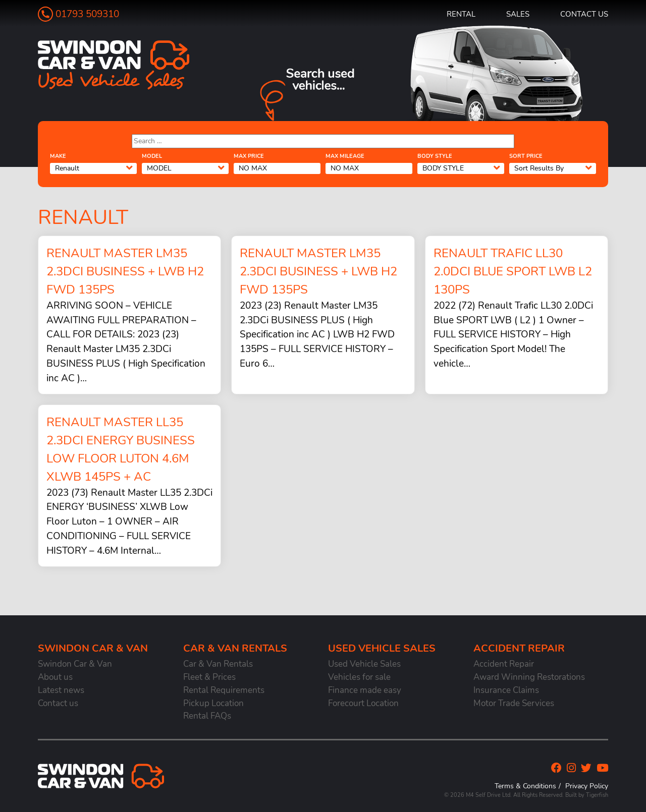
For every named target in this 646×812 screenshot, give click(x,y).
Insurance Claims (506, 690)
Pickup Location (213, 703)
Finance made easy (365, 690)
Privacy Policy (587, 786)
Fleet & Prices (209, 677)
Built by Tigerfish (587, 795)
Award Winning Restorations (529, 677)
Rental (461, 14)
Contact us (584, 14)
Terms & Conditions (525, 786)
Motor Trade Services (514, 703)
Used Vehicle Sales (364, 664)
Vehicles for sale (359, 677)
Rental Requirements (224, 690)
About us (55, 677)
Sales (518, 14)
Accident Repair (504, 664)
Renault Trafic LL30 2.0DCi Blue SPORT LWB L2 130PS (513, 271)
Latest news (61, 690)
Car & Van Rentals (218, 664)
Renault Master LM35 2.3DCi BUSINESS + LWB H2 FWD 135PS (125, 271)
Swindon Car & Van (75, 664)
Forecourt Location (363, 703)
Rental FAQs (207, 716)
